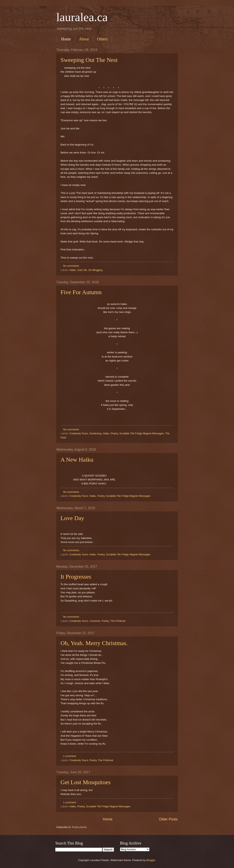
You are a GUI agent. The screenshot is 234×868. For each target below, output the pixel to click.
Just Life (82, 270)
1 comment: (70, 756)
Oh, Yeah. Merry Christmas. (94, 643)
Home (66, 39)
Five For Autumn (81, 292)
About (84, 39)
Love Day (72, 518)
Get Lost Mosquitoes (86, 782)
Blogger (151, 860)
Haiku (73, 270)
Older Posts (168, 819)
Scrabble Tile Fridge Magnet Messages (142, 433)
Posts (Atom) (79, 827)
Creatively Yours (79, 433)
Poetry (114, 433)
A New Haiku (77, 459)
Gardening (95, 433)
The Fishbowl (118, 621)
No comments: (72, 266)
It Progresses (76, 577)
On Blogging (95, 270)
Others (102, 39)
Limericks (95, 621)
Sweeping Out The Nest (89, 60)
